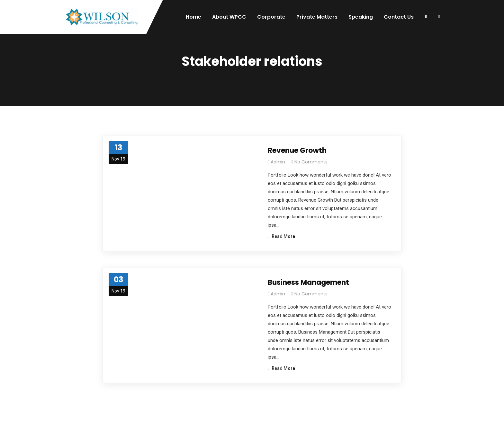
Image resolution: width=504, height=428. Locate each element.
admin (278, 162)
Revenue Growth (297, 150)
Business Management (308, 282)
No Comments (311, 162)
